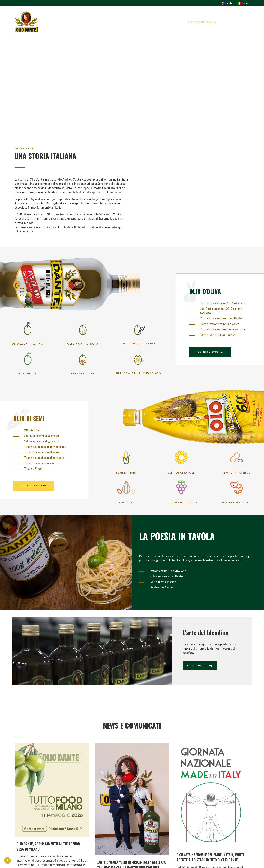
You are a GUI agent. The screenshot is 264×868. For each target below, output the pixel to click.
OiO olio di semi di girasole (41, 441)
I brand (142, 22)
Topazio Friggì (33, 469)
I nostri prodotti (167, 22)
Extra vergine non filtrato (166, 576)
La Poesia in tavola (201, 22)
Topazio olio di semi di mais (42, 452)
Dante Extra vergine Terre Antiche (223, 329)
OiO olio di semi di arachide (42, 436)
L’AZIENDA (125, 22)
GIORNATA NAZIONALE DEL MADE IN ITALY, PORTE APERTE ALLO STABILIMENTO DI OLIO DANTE (210, 857)
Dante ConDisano (161, 587)
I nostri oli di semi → (34, 486)
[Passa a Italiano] (243, 3)
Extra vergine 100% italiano (168, 571)
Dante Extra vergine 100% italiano (223, 303)
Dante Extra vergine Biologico (220, 324)
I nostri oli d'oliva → (210, 352)
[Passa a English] (228, 3)
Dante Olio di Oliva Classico (218, 335)
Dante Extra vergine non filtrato (221, 318)
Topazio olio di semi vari (40, 463)
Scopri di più (200, 666)
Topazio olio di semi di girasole (44, 458)
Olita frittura (32, 430)
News (225, 22)
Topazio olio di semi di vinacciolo (45, 447)
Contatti (242, 22)
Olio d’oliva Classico (163, 582)
